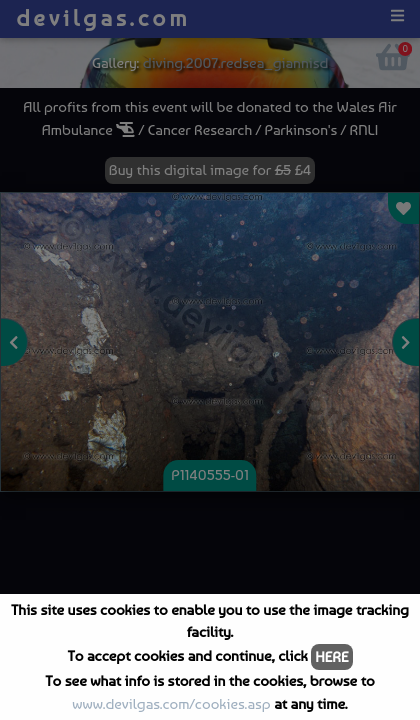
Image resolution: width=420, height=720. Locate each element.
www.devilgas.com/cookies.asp (171, 704)
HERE (331, 657)
